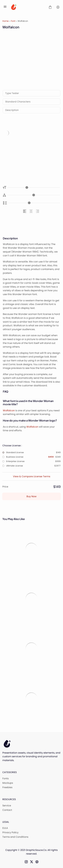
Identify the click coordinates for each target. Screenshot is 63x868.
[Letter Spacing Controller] (34, 195)
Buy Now (31, 496)
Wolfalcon (9, 410)
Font (13, 21)
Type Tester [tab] (12, 93)
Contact (7, 810)
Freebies (7, 787)
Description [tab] (12, 110)
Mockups (8, 783)
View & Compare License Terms (32, 476)
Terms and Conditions (15, 837)
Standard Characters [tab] (18, 102)
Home (6, 21)
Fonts (6, 778)
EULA (5, 828)
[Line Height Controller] (34, 203)
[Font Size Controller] (34, 187)
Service (7, 806)
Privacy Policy (10, 832)
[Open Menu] (5, 7)
